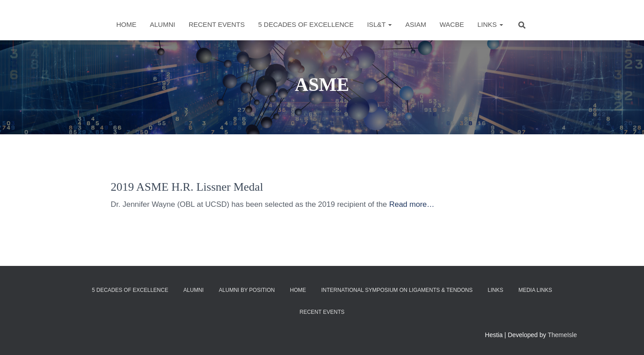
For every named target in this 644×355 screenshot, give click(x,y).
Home (126, 24)
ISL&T (380, 24)
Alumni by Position (247, 290)
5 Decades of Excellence (306, 24)
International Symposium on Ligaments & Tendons (397, 290)
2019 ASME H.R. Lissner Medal (187, 187)
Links (490, 24)
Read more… (412, 204)
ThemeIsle (562, 335)
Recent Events (217, 24)
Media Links (535, 290)
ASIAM (416, 24)
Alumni (163, 24)
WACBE (452, 24)
